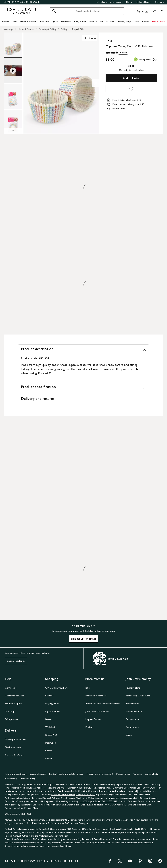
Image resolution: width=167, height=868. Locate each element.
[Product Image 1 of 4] (13, 45)
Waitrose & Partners (96, 696)
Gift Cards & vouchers (56, 688)
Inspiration (51, 743)
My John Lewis (101, 2)
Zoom (90, 38)
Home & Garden (28, 21)
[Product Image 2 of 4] (13, 71)
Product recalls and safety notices (66, 774)
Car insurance (132, 727)
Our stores (159, 2)
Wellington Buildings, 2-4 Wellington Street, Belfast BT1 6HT (89, 801)
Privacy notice (123, 774)
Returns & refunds (14, 755)
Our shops (10, 711)
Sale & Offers (159, 21)
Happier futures (93, 719)
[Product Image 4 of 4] (13, 122)
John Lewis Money (144, 2)
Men (15, 21)
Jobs (88, 688)
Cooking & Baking (47, 29)
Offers (49, 751)
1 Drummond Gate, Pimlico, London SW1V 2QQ (134, 788)
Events (49, 758)
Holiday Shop (124, 21)
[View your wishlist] (154, 11)
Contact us (11, 688)
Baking (64, 29)
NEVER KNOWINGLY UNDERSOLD (22, 2)
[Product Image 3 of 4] (13, 97)
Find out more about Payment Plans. (22, 808)
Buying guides (52, 703)
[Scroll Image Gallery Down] (13, 131)
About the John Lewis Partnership (103, 703)
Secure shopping (38, 774)
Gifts (136, 21)
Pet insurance (133, 719)
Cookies (138, 774)
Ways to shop (117, 2)
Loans (129, 735)
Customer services (14, 696)
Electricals (66, 21)
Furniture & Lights (49, 21)
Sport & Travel (107, 21)
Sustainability (151, 774)
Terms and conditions (16, 774)
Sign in (140, 11)
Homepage (8, 29)
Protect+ (90, 727)
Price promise (12, 719)
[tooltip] (155, 59)
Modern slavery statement (100, 774)
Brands (145, 21)
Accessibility (11, 778)
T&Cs (68, 823)
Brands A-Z (51, 735)
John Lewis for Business (97, 711)
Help (129, 2)
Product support (13, 703)
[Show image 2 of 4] (96, 83)
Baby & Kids (80, 21)
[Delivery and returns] (83, 400)
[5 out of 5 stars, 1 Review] (117, 53)
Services (49, 696)
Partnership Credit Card (138, 696)
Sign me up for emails (83, 639)
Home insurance (134, 711)
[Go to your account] (147, 11)
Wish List (50, 727)
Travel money (132, 703)
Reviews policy (28, 778)
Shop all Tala (78, 29)
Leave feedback (16, 661)
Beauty (93, 21)
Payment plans (133, 688)
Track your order (13, 747)
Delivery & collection (15, 739)
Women (6, 21)
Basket (49, 719)
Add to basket (131, 78)
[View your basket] (162, 11)
